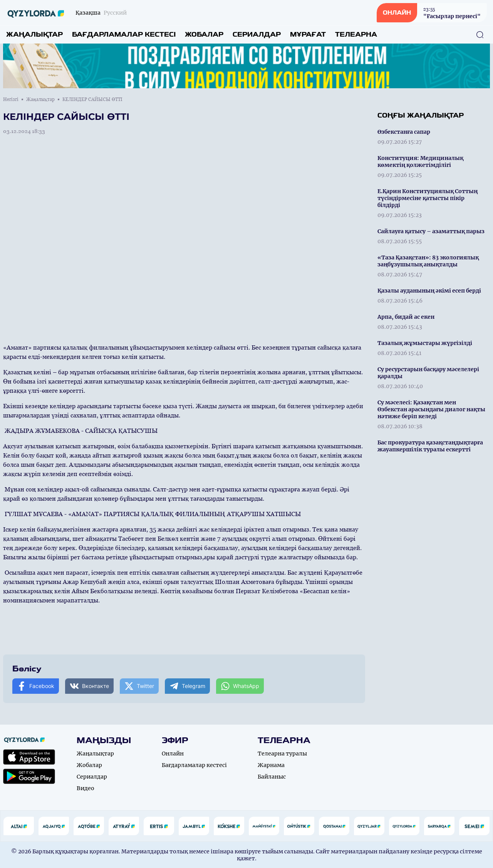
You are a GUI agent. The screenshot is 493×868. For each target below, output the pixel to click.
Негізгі (11, 99)
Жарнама (271, 765)
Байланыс (272, 777)
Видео (86, 788)
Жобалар (204, 34)
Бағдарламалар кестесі (124, 34)
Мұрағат (308, 34)
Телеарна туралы (282, 754)
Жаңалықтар (34, 34)
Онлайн (173, 754)
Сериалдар (257, 34)
